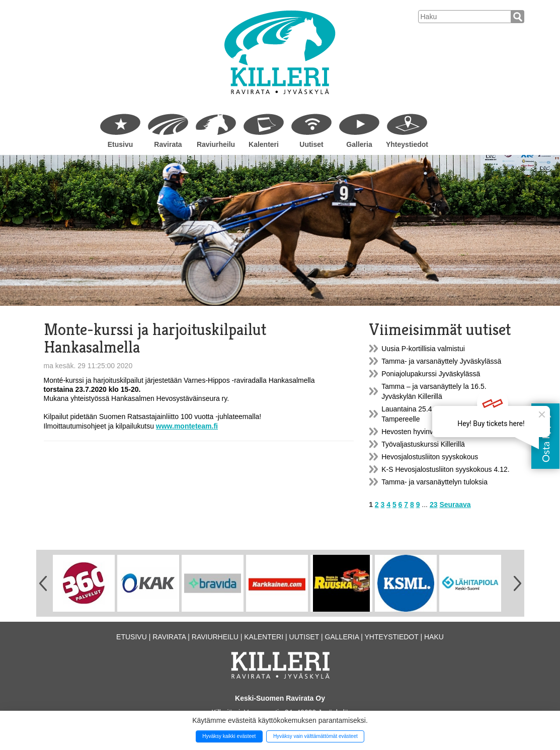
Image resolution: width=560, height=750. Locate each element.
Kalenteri (264, 144)
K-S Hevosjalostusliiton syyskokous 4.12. (445, 469)
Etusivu (121, 144)
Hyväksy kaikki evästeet (229, 736)
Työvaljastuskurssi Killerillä (423, 444)
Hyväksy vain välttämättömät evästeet (315, 736)
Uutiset (311, 144)
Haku (434, 637)
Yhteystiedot (407, 144)
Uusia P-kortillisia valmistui (423, 349)
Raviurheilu (216, 144)
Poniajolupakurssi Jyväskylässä (431, 374)
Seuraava (455, 505)
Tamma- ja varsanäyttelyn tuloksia (434, 482)
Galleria (359, 144)
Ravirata (168, 144)
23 (434, 505)
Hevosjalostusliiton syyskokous (430, 457)
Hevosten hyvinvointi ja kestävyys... (437, 432)
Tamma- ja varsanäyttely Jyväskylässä (441, 361)
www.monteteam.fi (187, 426)
